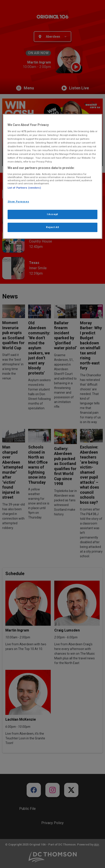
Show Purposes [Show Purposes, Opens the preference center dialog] (18, 202)
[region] (53, 176)
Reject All (52, 227)
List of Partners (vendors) (24, 188)
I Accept (52, 214)
